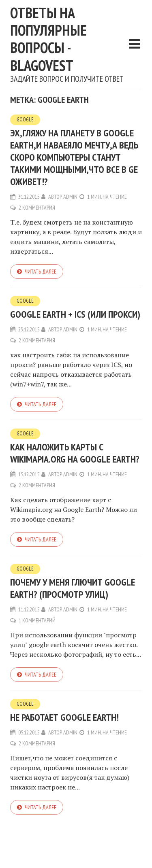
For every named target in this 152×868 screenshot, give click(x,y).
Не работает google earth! (64, 717)
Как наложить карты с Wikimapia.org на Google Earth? (75, 453)
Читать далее (41, 272)
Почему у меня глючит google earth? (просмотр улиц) (73, 588)
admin (70, 197)
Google (25, 120)
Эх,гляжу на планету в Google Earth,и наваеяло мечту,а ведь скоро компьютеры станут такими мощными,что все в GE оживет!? (74, 157)
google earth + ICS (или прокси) (75, 314)
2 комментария (37, 208)
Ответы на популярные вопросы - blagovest (48, 39)
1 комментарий (37, 620)
